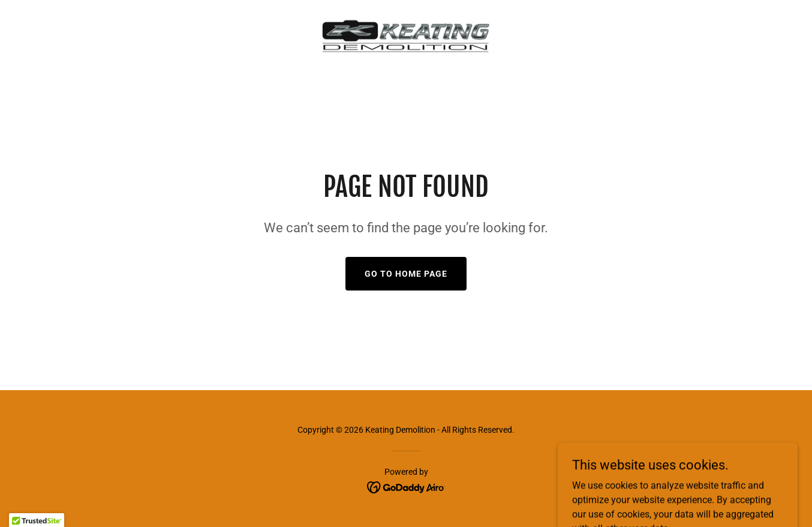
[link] (406, 35)
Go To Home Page (406, 274)
